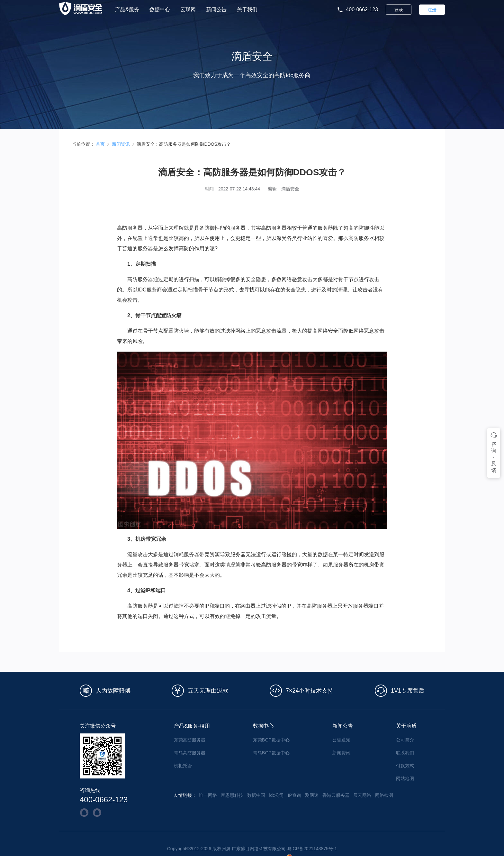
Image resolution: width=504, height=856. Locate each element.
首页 (100, 144)
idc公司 (276, 795)
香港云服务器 (336, 795)
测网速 (312, 795)
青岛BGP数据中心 (271, 753)
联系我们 (405, 753)
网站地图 (405, 778)
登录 (399, 10)
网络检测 (384, 795)
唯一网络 (208, 795)
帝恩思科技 (232, 795)
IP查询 (294, 795)
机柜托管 (183, 766)
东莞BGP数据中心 (271, 740)
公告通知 (341, 740)
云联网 (188, 10)
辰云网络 (362, 795)
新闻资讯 (121, 144)
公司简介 (405, 740)
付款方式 (405, 766)
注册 (432, 10)
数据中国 (256, 795)
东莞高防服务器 (190, 740)
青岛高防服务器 (190, 753)
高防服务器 (140, 279)
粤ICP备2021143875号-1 (312, 849)
